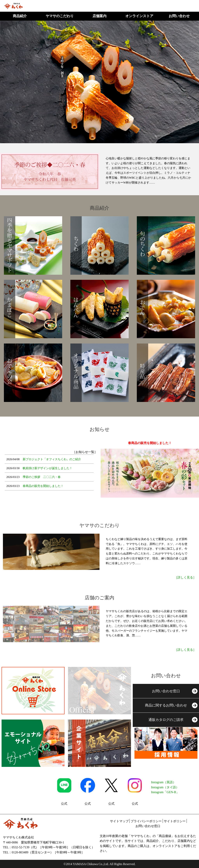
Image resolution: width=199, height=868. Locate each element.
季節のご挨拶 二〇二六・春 (42, 477)
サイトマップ (119, 821)
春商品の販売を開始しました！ (43, 486)
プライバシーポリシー (146, 821)
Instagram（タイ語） (165, 787)
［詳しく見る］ (185, 577)
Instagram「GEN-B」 (165, 792)
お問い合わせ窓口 (148, 826)
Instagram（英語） (163, 782)
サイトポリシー (175, 821)
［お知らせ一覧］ (85, 452)
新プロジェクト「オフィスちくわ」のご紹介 (52, 459)
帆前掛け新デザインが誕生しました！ (48, 468)
